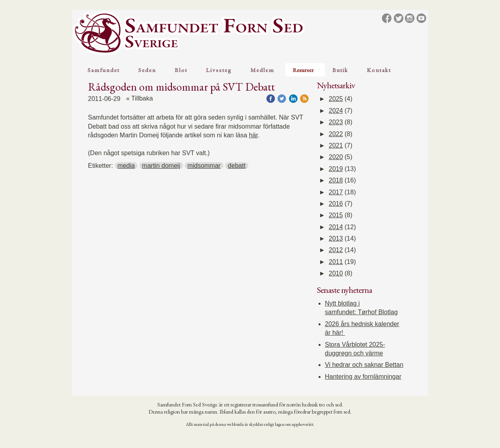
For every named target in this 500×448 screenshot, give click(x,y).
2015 (336, 215)
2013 (336, 238)
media (126, 166)
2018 (336, 180)
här (253, 135)
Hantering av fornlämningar (363, 377)
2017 (336, 192)
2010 (336, 273)
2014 (336, 227)
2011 (336, 262)
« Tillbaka (139, 98)
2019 (336, 169)
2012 (336, 250)
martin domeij (161, 166)
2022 (336, 134)
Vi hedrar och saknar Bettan (364, 365)
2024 (336, 111)
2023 (336, 122)
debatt (237, 166)
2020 (336, 157)
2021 (336, 145)
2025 (336, 99)
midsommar (204, 166)
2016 (336, 204)
